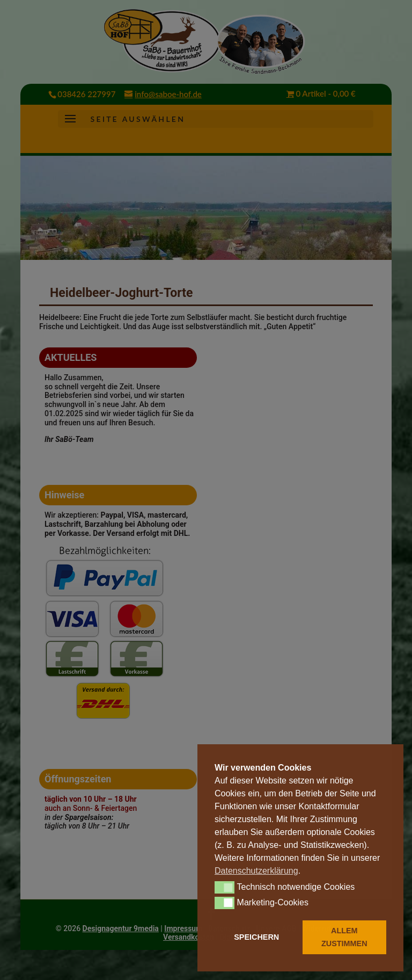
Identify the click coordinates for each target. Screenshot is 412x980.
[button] (225, 887)
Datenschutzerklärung (256, 871)
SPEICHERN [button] (256, 937)
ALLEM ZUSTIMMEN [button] (344, 937)
